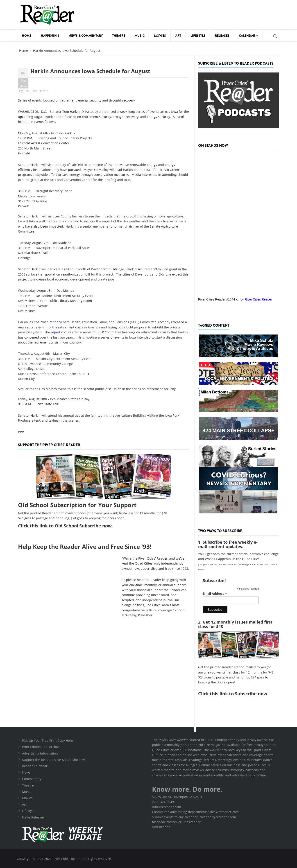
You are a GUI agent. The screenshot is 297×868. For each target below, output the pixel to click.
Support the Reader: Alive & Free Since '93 (54, 760)
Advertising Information (40, 753)
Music (140, 36)
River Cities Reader (258, 299)
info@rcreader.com (167, 807)
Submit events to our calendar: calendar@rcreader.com (194, 817)
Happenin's (50, 36)
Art (178, 36)
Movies (160, 36)
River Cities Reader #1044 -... (219, 299)
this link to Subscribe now (239, 694)
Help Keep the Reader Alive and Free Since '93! (85, 547)
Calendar (248, 36)
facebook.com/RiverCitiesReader (176, 822)
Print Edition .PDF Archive (41, 747)
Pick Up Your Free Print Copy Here (48, 740)
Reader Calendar (35, 766)
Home (27, 36)
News (26, 772)
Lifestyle (198, 36)
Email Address (215, 594)
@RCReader (161, 827)
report (56, 332)
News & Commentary (86, 36)
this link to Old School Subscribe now (71, 526)
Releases (222, 36)
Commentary (32, 779)
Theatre (119, 36)
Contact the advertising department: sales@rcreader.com (195, 812)
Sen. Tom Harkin (36, 91)
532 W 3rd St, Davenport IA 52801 (177, 797)
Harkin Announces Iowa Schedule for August (90, 71)
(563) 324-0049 (163, 802)
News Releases (33, 817)
